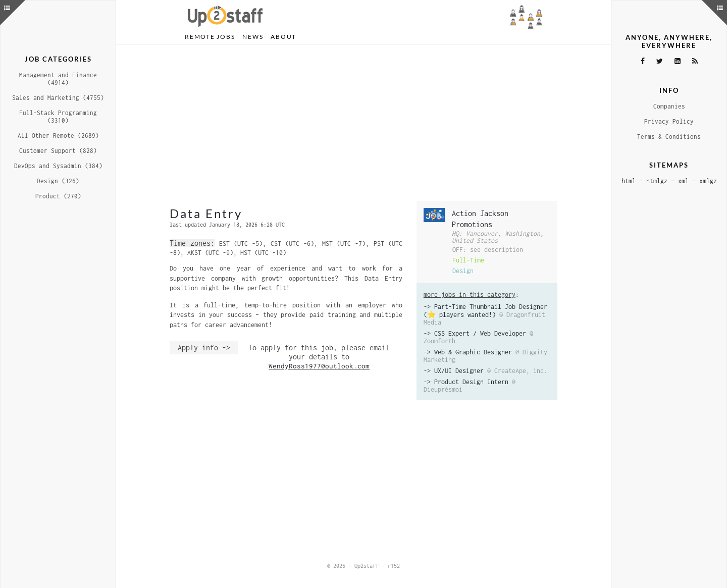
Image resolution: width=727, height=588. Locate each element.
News (253, 37)
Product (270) (58, 196)
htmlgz (657, 181)
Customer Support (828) (58, 151)
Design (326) (58, 181)
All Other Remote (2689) (58, 136)
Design (463, 271)
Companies (669, 106)
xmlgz (708, 181)
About (283, 37)
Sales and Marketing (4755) (58, 98)
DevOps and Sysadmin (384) (58, 166)
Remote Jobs (210, 37)
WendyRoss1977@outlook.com (319, 366)
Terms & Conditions (669, 137)
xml (683, 181)
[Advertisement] (363, 123)
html (629, 181)
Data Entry (206, 213)
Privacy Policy (669, 121)
